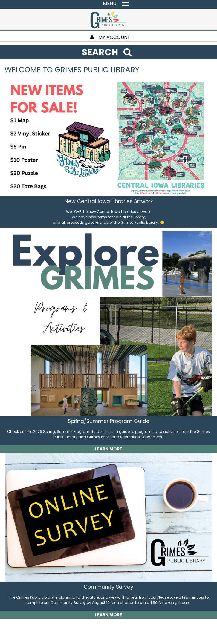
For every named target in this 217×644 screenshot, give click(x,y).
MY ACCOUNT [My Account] (110, 37)
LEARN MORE (109, 449)
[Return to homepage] (109, 19)
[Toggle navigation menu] (109, 4)
